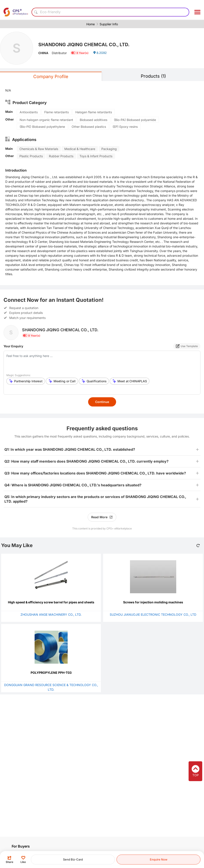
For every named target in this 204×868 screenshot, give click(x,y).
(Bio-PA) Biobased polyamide (135, 120)
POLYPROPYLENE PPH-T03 (51, 673)
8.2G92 (100, 53)
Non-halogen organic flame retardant (46, 120)
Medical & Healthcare (80, 149)
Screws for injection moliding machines (153, 602)
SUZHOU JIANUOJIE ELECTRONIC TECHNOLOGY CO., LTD (153, 614)
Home (91, 24)
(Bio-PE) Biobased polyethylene (42, 127)
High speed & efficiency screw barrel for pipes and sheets (51, 602)
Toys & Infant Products (96, 156)
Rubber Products (61, 156)
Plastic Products (31, 156)
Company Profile (51, 77)
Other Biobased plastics (89, 127)
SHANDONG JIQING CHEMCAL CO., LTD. (85, 44)
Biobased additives (94, 120)
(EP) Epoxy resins (125, 127)
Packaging (109, 149)
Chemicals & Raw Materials (39, 149)
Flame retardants (57, 112)
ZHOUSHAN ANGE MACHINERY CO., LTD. (51, 614)
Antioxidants (29, 112)
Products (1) (153, 76)
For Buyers (21, 846)
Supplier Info (109, 24)
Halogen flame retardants (94, 112)
